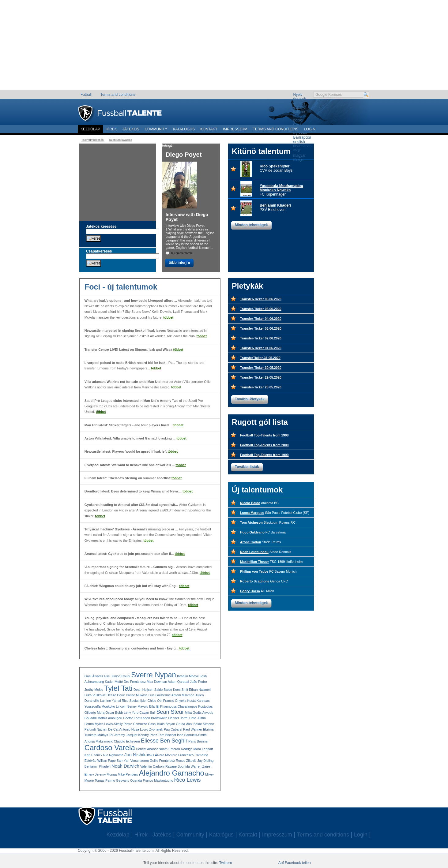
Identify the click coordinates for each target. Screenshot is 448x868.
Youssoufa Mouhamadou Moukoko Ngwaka (281, 188)
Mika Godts (193, 713)
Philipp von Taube (254, 571)
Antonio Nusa (129, 729)
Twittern (226, 863)
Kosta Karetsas (198, 701)
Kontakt (209, 129)
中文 (297, 151)
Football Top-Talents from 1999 (264, 455)
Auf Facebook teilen (295, 863)
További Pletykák (250, 399)
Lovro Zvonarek (151, 729)
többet (168, 317)
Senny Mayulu (138, 706)
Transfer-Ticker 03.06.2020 (261, 328)
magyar (299, 155)
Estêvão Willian (96, 761)
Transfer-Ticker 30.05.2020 (261, 368)
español (300, 107)
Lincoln (121, 706)
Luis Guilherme (160, 695)
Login (361, 835)
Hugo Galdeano (252, 532)
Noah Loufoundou (254, 552)
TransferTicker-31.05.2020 (260, 358)
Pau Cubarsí (173, 729)
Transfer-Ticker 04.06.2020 (261, 319)
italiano (299, 112)
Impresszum (235, 129)
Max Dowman (157, 682)
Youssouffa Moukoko (100, 706)
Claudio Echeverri (127, 741)
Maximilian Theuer (254, 562)
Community (156, 129)
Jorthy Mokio (94, 690)
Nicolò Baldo (250, 503)
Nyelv (298, 95)
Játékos (131, 129)
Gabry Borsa (250, 591)
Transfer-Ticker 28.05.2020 (261, 387)
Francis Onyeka (175, 701)
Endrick (97, 755)
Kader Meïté (114, 682)
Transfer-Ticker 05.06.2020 (261, 309)
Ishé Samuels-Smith (192, 735)
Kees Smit (181, 690)
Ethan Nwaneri (200, 690)
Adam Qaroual (179, 682)
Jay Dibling (205, 761)
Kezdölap (90, 129)
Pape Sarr (116, 761)
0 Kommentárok (182, 253)
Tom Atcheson (251, 522)
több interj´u (179, 263)
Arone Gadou (250, 542)
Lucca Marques (252, 513)
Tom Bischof (167, 735)
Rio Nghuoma (113, 755)
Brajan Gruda (175, 724)
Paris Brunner (198, 741)
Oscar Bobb (114, 713)
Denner (173, 718)
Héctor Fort (131, 718)
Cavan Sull (147, 713)
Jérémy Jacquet (126, 735)
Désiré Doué (116, 695)
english (299, 103)
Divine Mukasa (137, 695)
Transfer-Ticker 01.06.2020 (261, 348)
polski (298, 120)
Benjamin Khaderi (275, 205)
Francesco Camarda (193, 755)
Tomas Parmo (105, 780)
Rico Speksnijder (275, 166)
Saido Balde (163, 690)
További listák (247, 467)
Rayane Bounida (178, 766)
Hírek (111, 129)
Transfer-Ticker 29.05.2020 (261, 377)
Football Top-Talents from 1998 (264, 435)
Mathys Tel (105, 735)
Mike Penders (128, 774)
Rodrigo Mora (191, 749)
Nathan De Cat (107, 729)
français (300, 116)
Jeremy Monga (106, 774)
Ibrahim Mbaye (188, 676)
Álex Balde (194, 724)
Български (302, 137)
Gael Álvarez (94, 676)
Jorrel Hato (188, 718)
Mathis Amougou (110, 718)
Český (298, 125)
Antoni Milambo (183, 695)
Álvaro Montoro (166, 755)
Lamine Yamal (111, 701)
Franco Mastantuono (158, 780)
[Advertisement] (224, 47)
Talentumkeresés (93, 140)
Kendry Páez (148, 735)
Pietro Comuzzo (136, 724)
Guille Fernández (162, 761)
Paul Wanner (193, 729)
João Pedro (198, 682)
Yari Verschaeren (136, 761)
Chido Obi (155, 701)
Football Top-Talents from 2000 (264, 445)
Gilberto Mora (94, 713)
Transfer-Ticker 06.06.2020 (261, 299)
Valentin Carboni (152, 766)
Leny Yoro (131, 713)
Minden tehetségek (251, 225)
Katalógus (184, 129)
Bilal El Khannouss (163, 706)
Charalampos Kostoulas (195, 706)
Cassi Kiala (156, 724)
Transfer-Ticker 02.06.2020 (261, 338)
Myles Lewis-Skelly (109, 724)
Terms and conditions (118, 95)
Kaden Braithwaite (154, 718)
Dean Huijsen (143, 690)
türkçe (298, 160)
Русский (300, 133)
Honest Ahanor (147, 749)
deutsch (300, 99)
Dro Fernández (135, 682)
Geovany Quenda (129, 780)
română (300, 129)
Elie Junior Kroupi (117, 676)
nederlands (302, 146)
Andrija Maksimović (99, 741)
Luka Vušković (95, 695)
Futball (86, 95)
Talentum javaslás (120, 140)
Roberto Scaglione (255, 581)
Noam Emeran (169, 749)
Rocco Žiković (186, 761)
